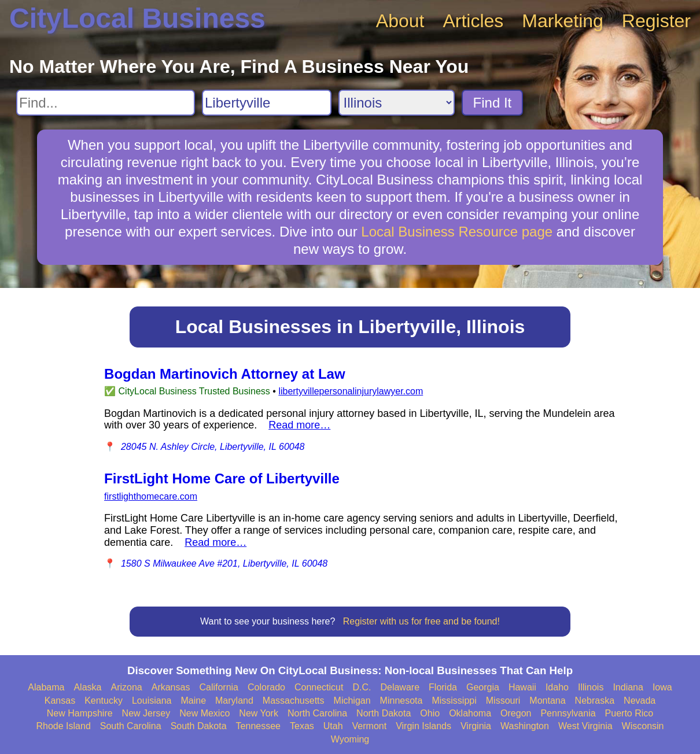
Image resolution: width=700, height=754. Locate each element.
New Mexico (205, 713)
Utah (333, 726)
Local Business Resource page (457, 232)
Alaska (87, 687)
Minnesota (401, 701)
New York (259, 713)
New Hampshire (80, 713)
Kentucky (104, 701)
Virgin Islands (423, 726)
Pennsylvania (568, 713)
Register (656, 21)
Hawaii (522, 687)
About (400, 21)
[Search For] (106, 103)
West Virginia (585, 726)
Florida (443, 687)
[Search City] (267, 103)
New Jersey (146, 713)
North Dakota (384, 713)
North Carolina (317, 713)
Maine (193, 701)
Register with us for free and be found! (421, 621)
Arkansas (171, 687)
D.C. (362, 687)
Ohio (430, 713)
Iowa (662, 687)
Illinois (591, 687)
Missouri (503, 701)
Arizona (126, 687)
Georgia (483, 687)
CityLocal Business (137, 18)
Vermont (370, 726)
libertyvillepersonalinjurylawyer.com (351, 391)
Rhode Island (64, 726)
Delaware (400, 687)
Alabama (46, 687)
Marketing (563, 21)
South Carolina (131, 726)
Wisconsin (643, 726)
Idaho (557, 687)
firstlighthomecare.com (151, 496)
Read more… (299, 425)
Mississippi (454, 701)
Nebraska (595, 701)
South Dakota (199, 726)
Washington (525, 726)
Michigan (352, 701)
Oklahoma (470, 713)
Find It (493, 103)
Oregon (516, 713)
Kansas (60, 701)
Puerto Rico (629, 713)
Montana (547, 701)
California (219, 687)
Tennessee (258, 726)
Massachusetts (294, 701)
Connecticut (319, 687)
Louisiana (152, 701)
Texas (302, 726)
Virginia (476, 726)
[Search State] (397, 103)
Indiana (628, 687)
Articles (473, 21)
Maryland (234, 701)
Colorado (266, 687)
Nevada (640, 701)
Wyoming (350, 739)
